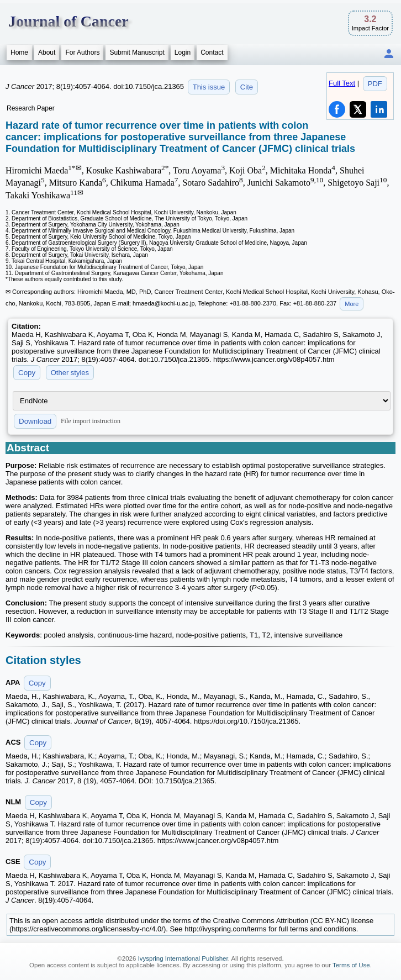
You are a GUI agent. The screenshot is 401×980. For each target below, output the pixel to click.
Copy (27, 373)
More (352, 304)
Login (183, 52)
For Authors (82, 52)
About (47, 52)
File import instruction (91, 421)
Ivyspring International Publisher (183, 958)
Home (19, 52)
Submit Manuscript (137, 52)
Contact (212, 52)
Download (35, 421)
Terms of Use (351, 965)
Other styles (70, 373)
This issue (209, 87)
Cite (247, 87)
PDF (375, 84)
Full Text (342, 83)
